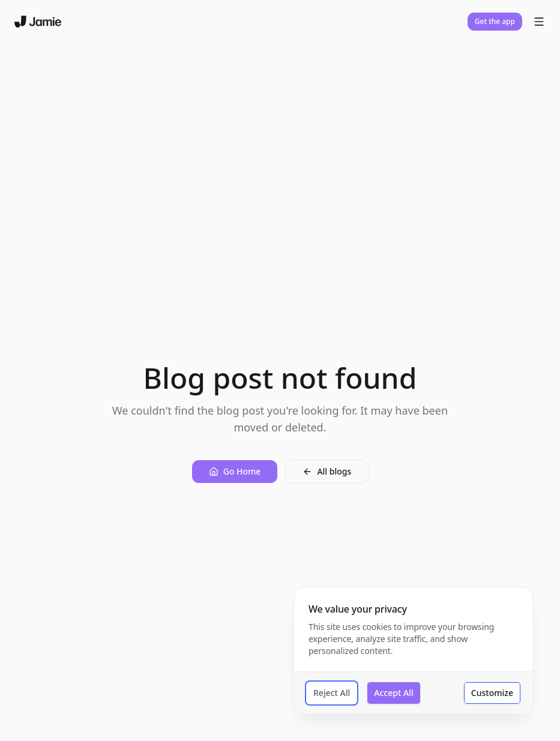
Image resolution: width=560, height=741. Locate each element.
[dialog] (414, 651)
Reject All (332, 693)
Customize (492, 693)
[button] (235, 472)
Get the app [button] (495, 21)
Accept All (393, 693)
